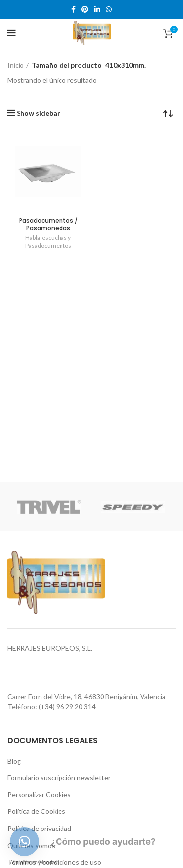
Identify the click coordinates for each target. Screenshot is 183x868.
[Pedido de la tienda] (168, 113)
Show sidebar (38, 113)
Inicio (16, 65)
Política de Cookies (36, 811)
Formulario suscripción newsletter (59, 778)
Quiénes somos (31, 845)
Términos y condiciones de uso (54, 862)
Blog (14, 761)
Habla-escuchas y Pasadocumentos (48, 241)
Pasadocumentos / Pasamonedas (48, 224)
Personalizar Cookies (39, 795)
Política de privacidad (39, 828)
